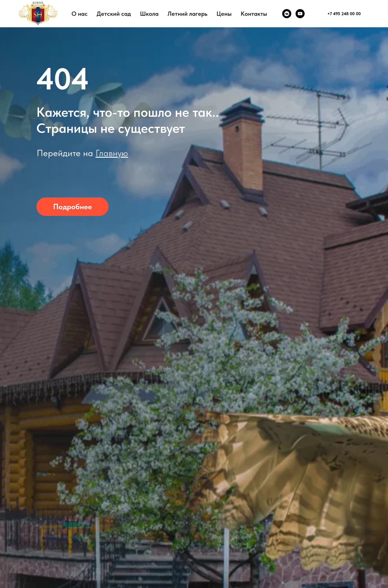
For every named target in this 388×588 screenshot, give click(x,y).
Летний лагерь (187, 14)
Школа (149, 14)
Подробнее (72, 207)
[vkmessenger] (287, 14)
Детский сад (114, 14)
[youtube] (300, 14)
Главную (112, 153)
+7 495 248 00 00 (344, 14)
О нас (80, 14)
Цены (224, 14)
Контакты (254, 14)
